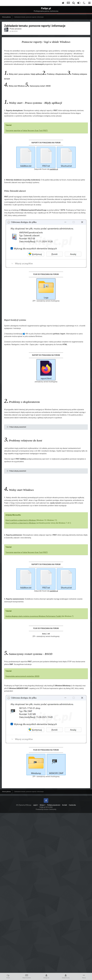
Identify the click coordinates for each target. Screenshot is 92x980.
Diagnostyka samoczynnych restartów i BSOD (22, 676)
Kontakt (65, 805)
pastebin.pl (54, 169)
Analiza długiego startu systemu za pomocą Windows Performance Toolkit (33, 616)
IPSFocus (28, 805)
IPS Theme (20, 805)
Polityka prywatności (54, 805)
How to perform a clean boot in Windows (21, 520)
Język (36, 805)
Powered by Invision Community (46, 809)
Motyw (43, 805)
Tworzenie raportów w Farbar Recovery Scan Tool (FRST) (27, 131)
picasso (18, 29)
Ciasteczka (72, 805)
